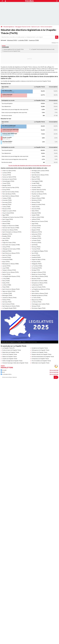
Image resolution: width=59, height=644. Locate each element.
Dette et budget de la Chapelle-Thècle (12, 361)
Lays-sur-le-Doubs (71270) (39, 287)
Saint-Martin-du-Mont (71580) (39, 281)
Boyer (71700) (6, 262)
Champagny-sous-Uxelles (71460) (40, 304)
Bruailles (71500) (7, 236)
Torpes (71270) (35, 207)
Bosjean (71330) (36, 230)
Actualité (4, 370)
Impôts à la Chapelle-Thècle (10, 359)
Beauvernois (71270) (37, 300)
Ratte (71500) (35, 211)
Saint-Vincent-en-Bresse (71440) (11, 289)
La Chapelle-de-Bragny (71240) (40, 251)
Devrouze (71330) (36, 226)
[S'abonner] (29, 377)
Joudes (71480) (35, 215)
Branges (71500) (6, 185)
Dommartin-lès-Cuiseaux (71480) (11, 245)
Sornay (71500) (6, 190)
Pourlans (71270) (36, 262)
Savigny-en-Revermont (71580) (10, 226)
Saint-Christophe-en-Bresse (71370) (12, 232)
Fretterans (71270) (36, 238)
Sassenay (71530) (7, 204)
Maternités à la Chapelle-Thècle (11, 352)
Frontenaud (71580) (7, 260)
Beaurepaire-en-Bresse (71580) (10, 264)
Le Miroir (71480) (7, 285)
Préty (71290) (6, 287)
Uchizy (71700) (6, 247)
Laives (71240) (6, 238)
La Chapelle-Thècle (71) (8, 348)
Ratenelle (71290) (36, 213)
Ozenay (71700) (36, 255)
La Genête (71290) (23, 40)
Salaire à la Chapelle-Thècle (9, 357)
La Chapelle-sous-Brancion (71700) (41, 289)
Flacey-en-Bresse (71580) (38, 198)
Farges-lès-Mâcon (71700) (38, 260)
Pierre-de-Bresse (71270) (9, 194)
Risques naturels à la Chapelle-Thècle (41, 354)
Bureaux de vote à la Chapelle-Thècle (12, 51)
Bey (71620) (5, 241)
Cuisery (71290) (6, 207)
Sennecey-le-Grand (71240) (9, 179)
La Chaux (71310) (36, 228)
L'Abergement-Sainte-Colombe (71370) (13, 217)
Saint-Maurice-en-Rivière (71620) (11, 306)
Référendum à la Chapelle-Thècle (40, 363)
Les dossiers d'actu (6, 374)
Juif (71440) (35, 245)
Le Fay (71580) (6, 279)
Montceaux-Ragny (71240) (38, 308)
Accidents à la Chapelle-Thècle (40, 348)
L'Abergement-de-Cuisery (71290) (11, 249)
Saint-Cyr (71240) (7, 255)
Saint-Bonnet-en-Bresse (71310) (40, 175)
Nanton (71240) (6, 274)
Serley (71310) (6, 283)
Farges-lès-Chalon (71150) (9, 243)
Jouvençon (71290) (34, 40)
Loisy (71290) (6, 268)
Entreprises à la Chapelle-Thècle (40, 359)
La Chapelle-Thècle (35, 49)
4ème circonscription (47, 27)
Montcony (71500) (36, 243)
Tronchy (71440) (36, 249)
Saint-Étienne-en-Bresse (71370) (11, 253)
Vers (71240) (35, 253)
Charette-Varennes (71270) (39, 190)
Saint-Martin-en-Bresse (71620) (11, 196)
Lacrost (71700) (6, 266)
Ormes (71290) (36, 173)
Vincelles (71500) (36, 188)
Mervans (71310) (6, 209)
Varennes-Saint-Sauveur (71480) (11, 228)
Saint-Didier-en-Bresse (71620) (40, 276)
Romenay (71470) (7, 202)
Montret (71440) (6, 257)
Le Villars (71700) (36, 236)
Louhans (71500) (7, 173)
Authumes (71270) (36, 234)
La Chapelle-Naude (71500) (9, 308)
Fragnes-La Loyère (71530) (9, 211)
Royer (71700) (35, 291)
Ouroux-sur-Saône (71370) (9, 177)
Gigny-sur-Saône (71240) (9, 291)
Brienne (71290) (36, 179)
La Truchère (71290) (37, 266)
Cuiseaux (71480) (7, 198)
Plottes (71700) (6, 300)
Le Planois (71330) (36, 302)
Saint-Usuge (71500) (8, 219)
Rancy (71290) (6, 281)
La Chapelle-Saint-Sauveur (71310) (11, 276)
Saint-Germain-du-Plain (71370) (11, 188)
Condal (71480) (35, 183)
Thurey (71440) (36, 196)
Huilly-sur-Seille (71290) (38, 217)
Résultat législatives (9, 27)
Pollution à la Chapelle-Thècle (39, 352)
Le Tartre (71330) (36, 298)
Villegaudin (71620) (37, 264)
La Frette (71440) (36, 241)
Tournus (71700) (7, 175)
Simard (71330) (6, 221)
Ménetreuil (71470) (12, 40)
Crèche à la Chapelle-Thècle (10, 354)
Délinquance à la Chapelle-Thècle (40, 350)
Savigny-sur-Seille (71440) (38, 204)
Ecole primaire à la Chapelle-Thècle (12, 350)
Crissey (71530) (6, 183)
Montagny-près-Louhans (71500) (40, 171)
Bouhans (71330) (36, 279)
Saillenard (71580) (7, 251)
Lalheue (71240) (36, 219)
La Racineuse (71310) (37, 285)
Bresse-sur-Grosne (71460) (39, 274)
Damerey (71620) (7, 302)
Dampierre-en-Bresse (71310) (39, 283)
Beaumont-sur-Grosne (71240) (40, 221)
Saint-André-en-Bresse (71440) (40, 293)
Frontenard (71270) (37, 268)
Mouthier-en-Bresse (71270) (39, 194)
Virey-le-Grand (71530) (8, 213)
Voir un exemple (54, 370)
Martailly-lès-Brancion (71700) (39, 296)
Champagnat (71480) (37, 181)
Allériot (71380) (6, 224)
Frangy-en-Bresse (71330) (9, 270)
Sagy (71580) (5, 215)
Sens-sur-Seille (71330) (38, 192)
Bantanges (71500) (7, 296)
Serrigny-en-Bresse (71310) (39, 272)
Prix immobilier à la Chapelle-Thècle (41, 361)
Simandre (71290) (7, 200)
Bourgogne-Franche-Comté (23, 27)
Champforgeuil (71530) (8, 181)
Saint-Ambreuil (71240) (8, 304)
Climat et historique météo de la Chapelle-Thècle (15, 363)
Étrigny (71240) (36, 177)
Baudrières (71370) (7, 234)
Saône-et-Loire (35, 27)
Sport (3, 372)
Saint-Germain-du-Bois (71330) (10, 192)
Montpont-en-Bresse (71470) (10, 230)
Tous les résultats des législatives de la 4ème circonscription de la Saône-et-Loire (29, 166)
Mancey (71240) (36, 202)
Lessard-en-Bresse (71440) (9, 298)
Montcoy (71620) (36, 247)
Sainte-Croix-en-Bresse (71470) (10, 272)
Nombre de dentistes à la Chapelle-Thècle (43, 357)
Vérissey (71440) (36, 306)
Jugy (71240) (35, 224)
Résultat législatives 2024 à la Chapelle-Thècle (14, 49)
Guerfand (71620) (36, 257)
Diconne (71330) (36, 209)
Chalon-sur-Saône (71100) (9, 171)
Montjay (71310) (36, 270)
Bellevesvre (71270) (37, 232)
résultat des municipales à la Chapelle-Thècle (36, 74)
